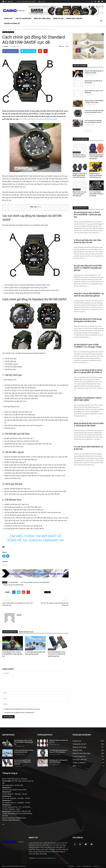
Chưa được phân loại (80, 759)
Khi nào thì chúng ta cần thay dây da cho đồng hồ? (55, 604)
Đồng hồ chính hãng (42, 18)
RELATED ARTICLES (10, 632)
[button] (101, 21)
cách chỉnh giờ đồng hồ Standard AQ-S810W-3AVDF (38, 119)
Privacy (79, 866)
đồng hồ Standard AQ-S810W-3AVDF (13, 585)
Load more (88, 131)
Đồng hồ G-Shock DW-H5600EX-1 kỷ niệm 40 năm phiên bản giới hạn (89, 295)
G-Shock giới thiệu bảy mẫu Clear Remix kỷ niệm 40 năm (88, 241)
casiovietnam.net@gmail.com (46, 858)
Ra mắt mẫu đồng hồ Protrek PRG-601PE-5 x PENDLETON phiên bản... (22, 762)
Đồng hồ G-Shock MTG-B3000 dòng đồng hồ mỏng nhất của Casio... (80, 175)
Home (4, 29)
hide (39, 207)
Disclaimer (71, 866)
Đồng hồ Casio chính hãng (95, 189)
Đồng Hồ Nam (77, 750)
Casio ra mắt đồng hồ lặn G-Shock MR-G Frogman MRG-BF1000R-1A (88, 371)
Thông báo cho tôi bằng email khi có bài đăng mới (19, 713)
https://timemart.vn (14, 820)
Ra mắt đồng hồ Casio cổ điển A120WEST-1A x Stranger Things (88, 346)
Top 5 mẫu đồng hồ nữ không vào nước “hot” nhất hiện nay (18, 604)
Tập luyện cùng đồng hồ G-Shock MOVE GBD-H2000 (88, 399)
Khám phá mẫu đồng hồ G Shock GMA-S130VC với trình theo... (96, 157)
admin (6, 46)
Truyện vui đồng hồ (12, 23)
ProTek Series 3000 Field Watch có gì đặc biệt (89, 448)
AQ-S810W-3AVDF (13, 582)
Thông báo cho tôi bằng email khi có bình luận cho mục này (22, 709)
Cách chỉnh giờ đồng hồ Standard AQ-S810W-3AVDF (35, 582)
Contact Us (96, 866)
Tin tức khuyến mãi (23, 18)
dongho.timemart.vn (46, 540)
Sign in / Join (42, 1)
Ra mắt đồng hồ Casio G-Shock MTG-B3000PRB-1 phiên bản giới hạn (12, 654)
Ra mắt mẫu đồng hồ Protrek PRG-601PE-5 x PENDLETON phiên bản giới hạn (57, 654)
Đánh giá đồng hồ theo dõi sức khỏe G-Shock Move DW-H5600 (89, 424)
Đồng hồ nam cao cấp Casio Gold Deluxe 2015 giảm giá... (79, 194)
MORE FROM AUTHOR (26, 632)
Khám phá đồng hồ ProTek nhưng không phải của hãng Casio (88, 320)
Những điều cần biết (74, 18)
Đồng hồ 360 (58, 18)
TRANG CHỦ (8, 18)
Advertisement (87, 866)
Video (75, 766)
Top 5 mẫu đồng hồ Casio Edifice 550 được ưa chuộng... (96, 194)
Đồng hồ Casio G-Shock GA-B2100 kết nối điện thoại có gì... (96, 175)
